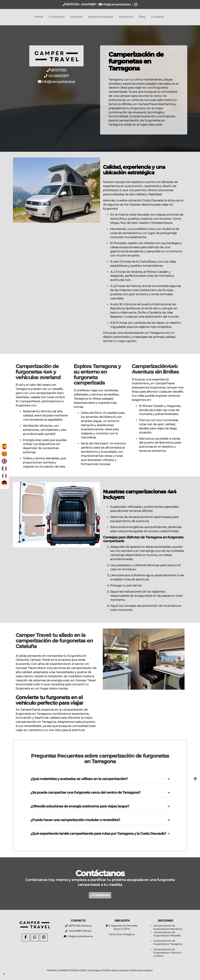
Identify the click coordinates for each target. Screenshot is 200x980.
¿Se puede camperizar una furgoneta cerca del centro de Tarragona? (85, 792)
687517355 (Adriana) (79, 926)
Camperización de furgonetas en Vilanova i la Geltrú (168, 953)
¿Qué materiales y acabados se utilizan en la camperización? (79, 779)
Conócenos (57, 17)
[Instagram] (44, 937)
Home (39, 17)
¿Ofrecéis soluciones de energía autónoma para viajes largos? (80, 806)
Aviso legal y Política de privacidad (108, 970)
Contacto (158, 17)
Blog (142, 17)
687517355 (72, 4)
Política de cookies (140, 970)
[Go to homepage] (2, 17)
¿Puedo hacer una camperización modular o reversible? (75, 820)
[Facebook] (26, 937)
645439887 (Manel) (79, 931)
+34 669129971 (58, 76)
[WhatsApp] (35, 937)
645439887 (89, 4)
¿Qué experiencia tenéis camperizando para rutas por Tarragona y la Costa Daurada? (98, 833)
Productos (126, 17)
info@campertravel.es (117, 4)
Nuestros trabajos (101, 17)
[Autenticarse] (4, 974)
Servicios (76, 17)
